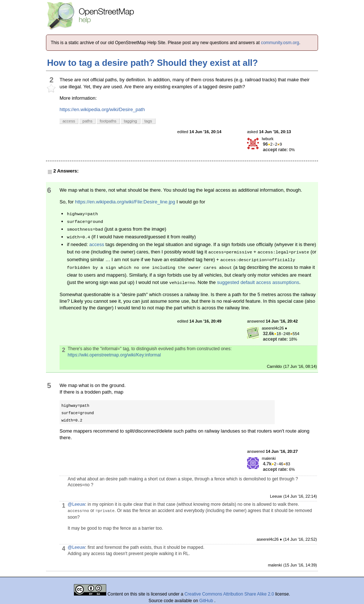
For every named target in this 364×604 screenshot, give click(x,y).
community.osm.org (280, 43)
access (97, 244)
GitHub (207, 601)
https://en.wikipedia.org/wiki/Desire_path (102, 109)
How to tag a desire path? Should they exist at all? (152, 63)
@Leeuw (76, 504)
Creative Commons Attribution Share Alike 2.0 (229, 594)
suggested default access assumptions (258, 282)
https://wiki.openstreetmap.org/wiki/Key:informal (114, 355)
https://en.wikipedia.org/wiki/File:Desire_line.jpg (125, 202)
